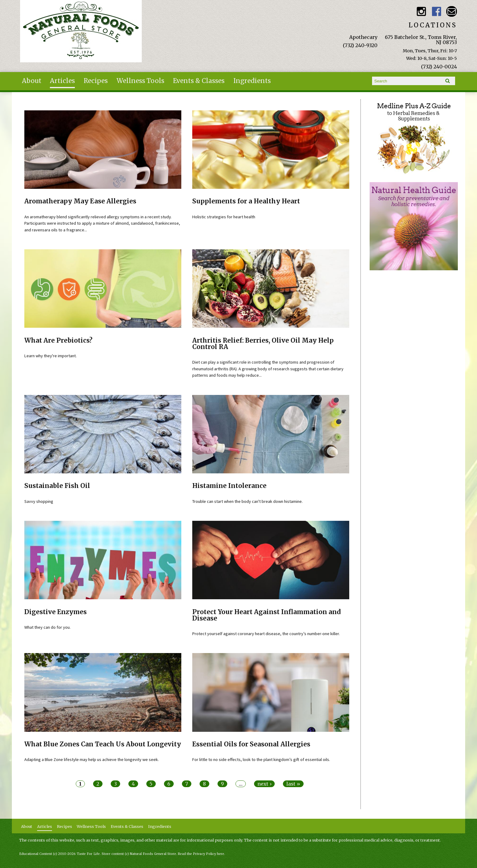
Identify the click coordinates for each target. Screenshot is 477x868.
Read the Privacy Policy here (201, 854)
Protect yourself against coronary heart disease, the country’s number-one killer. (266, 634)
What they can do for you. (47, 627)
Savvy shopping (39, 501)
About (32, 81)
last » (293, 784)
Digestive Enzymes (56, 612)
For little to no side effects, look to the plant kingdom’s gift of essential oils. (261, 759)
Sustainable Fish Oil (57, 486)
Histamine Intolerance (229, 486)
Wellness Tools (140, 81)
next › (264, 784)
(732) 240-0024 (439, 67)
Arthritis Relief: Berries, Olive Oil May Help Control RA (263, 344)
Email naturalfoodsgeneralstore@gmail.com (452, 11)
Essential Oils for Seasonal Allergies (251, 744)
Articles (62, 81)
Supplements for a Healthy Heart (246, 201)
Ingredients (252, 81)
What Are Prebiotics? (58, 341)
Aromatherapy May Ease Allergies (80, 201)
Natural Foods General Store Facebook (436, 11)
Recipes (96, 81)
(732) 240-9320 (360, 45)
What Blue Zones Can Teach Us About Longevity (103, 744)
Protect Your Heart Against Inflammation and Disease (266, 615)
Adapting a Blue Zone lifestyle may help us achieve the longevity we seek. (92, 759)
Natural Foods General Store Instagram (421, 11)
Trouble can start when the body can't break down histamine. (247, 501)
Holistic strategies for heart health (224, 217)
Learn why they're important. (50, 356)
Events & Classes (199, 81)
